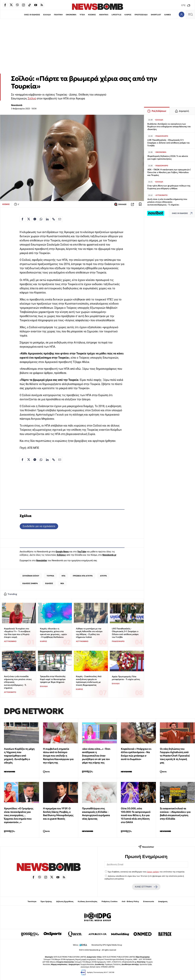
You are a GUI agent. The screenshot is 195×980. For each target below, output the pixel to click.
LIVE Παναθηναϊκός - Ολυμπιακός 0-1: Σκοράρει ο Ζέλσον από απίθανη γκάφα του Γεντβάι (125, 633)
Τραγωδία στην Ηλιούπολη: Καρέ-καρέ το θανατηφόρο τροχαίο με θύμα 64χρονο (53, 679)
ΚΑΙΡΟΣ (128, 15)
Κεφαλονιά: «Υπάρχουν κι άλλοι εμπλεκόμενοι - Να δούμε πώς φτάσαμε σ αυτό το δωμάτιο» (136, 754)
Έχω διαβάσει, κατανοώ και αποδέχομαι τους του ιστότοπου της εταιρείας (146, 872)
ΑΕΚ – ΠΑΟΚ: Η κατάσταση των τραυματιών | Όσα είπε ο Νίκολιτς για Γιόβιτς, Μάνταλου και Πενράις (169, 172)
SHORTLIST (156, 15)
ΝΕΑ (62, 583)
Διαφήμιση (163, 901)
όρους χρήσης (153, 872)
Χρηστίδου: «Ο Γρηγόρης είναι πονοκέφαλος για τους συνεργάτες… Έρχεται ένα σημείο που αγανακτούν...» (19, 815)
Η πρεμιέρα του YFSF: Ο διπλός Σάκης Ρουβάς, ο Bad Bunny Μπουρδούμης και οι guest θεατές (58, 814)
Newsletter (42, 560)
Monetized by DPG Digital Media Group (107, 945)
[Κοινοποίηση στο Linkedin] (47, 219)
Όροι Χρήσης (46, 901)
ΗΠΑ (63, 576)
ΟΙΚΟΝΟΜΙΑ (71, 15)
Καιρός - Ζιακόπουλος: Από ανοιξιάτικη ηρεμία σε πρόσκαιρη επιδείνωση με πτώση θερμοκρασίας (89, 681)
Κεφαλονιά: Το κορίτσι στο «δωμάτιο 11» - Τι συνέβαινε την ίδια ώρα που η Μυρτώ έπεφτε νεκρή (17, 633)
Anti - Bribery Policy (130, 901)
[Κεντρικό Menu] (190, 14)
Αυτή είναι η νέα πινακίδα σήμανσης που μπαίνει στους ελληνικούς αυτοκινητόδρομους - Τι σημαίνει (18, 682)
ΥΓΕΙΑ (82, 15)
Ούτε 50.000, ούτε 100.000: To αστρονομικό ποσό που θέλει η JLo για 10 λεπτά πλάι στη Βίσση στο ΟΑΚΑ (136, 815)
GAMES (168, 15)
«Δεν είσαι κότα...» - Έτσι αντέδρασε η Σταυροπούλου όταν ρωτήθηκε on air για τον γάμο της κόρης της (96, 756)
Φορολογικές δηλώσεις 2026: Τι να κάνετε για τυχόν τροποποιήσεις (168, 157)
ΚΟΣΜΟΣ (92, 15)
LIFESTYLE (116, 15)
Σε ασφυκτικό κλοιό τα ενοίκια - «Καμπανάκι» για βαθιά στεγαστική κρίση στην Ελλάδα (175, 814)
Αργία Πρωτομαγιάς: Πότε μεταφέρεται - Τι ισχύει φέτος (126, 678)
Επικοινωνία (149, 901)
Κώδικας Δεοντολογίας (88, 901)
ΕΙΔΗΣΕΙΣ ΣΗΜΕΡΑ (30, 583)
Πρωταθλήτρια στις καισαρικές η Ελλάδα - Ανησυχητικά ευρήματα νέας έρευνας (96, 814)
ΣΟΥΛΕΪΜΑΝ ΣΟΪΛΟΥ (31, 576)
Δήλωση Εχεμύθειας (65, 901)
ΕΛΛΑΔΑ (47, 15)
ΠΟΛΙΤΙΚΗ (58, 15)
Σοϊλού (32, 99)
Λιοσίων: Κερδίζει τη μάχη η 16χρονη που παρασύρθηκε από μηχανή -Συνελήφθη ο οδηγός (19, 756)
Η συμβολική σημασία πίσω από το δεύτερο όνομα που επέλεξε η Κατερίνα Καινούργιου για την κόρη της (58, 756)
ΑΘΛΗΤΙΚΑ (104, 15)
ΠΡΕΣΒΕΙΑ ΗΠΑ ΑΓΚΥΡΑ (83, 576)
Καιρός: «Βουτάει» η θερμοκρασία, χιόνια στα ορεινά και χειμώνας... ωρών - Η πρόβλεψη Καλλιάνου (53, 633)
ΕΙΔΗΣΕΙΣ (49, 583)
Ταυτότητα (32, 901)
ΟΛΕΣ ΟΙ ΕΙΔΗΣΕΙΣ (32, 15)
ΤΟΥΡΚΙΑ (50, 576)
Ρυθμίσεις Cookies (110, 901)
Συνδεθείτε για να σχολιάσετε (39, 526)
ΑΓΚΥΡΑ (103, 576)
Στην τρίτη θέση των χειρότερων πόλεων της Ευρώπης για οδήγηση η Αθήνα (169, 187)
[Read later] (140, 204)
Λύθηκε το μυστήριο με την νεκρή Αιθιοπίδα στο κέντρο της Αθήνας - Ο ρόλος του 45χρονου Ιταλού (89, 633)
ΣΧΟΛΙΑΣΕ (120, 204)
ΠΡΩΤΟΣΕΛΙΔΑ (141, 15)
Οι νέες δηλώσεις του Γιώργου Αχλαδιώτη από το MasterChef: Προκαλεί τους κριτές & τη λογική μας (175, 756)
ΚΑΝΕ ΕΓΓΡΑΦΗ (146, 887)
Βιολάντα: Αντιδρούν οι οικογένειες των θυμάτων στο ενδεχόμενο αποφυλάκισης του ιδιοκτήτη (169, 127)
